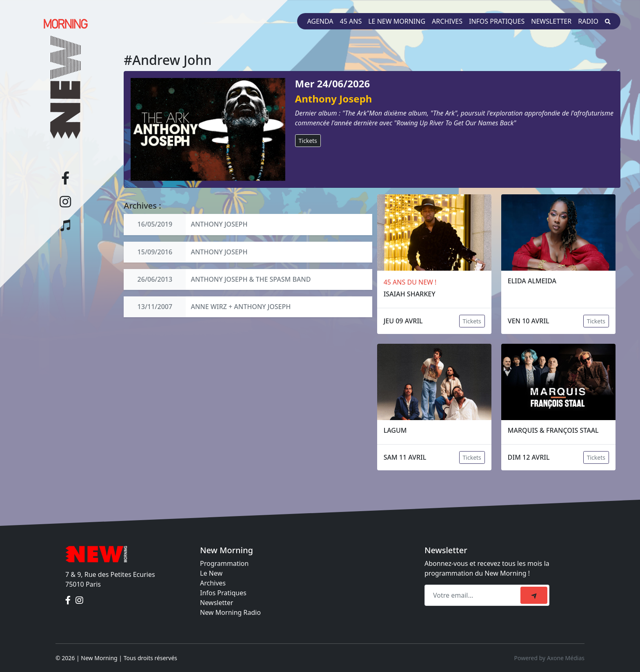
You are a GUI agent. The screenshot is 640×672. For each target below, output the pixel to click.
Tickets (308, 141)
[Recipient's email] (474, 595)
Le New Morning (397, 21)
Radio (588, 21)
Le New (211, 573)
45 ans (351, 21)
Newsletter (551, 21)
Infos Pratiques (223, 593)
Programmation (224, 563)
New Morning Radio (230, 612)
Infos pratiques (497, 21)
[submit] (534, 595)
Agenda (320, 21)
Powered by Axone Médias (549, 658)
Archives (447, 21)
